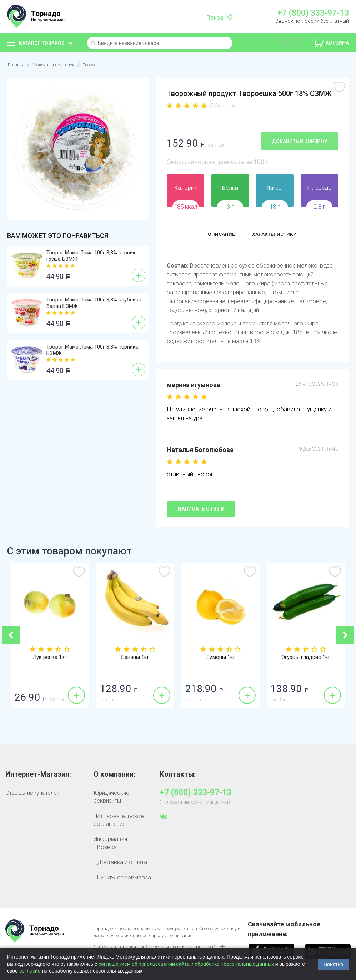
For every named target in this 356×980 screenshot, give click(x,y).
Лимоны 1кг (220, 657)
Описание (214, 235)
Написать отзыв (201, 509)
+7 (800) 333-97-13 (313, 13)
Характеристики (278, 235)
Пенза (215, 18)
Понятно (333, 964)
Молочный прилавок (63, 64)
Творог (107, 64)
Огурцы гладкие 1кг (306, 657)
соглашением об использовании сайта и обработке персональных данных (186, 964)
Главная (18, 64)
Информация (110, 839)
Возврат (108, 847)
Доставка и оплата (122, 862)
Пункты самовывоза (124, 877)
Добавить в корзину (300, 141)
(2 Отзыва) (222, 106)
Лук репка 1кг (50, 657)
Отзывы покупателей (32, 793)
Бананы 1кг (135, 657)
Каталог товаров (42, 43)
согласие (30, 971)
